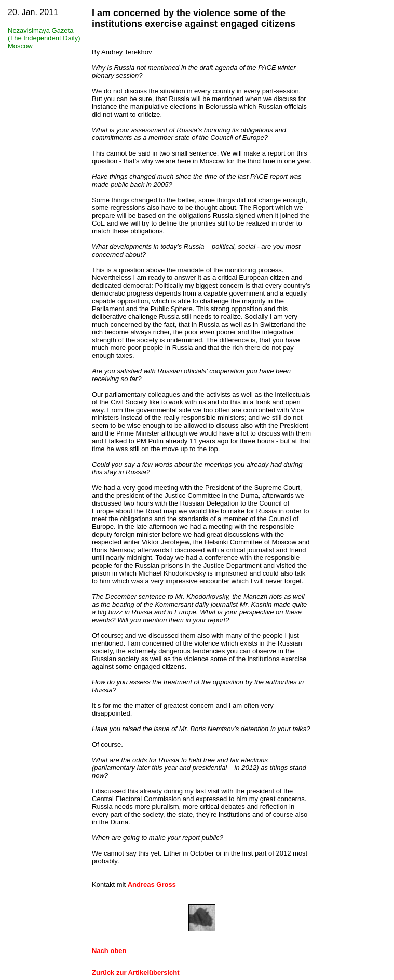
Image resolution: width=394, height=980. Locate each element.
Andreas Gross (152, 884)
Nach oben (109, 951)
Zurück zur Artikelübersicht (136, 972)
